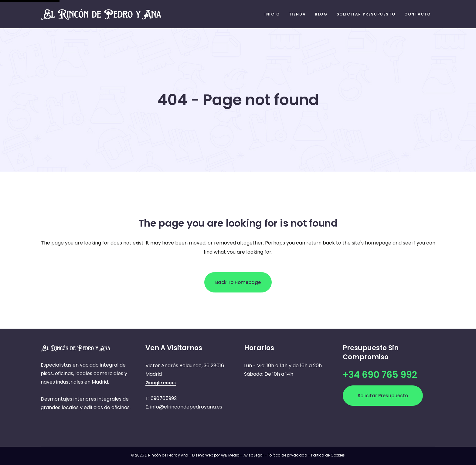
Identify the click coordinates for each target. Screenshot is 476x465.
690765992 (164, 398)
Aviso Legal (253, 455)
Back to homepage (238, 282)
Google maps (161, 383)
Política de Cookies (328, 455)
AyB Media (231, 455)
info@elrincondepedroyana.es (186, 407)
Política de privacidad (287, 455)
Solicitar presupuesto (383, 396)
